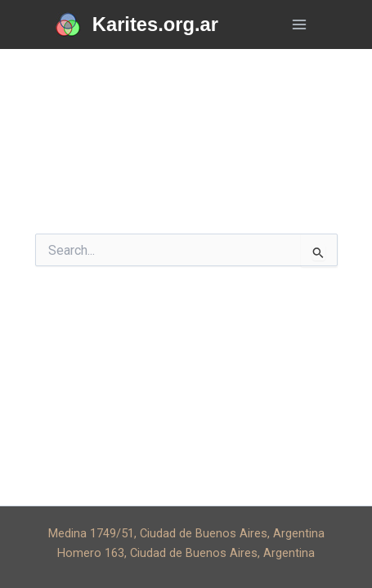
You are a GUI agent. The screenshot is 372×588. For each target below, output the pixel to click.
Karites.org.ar (155, 24)
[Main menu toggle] (299, 24)
